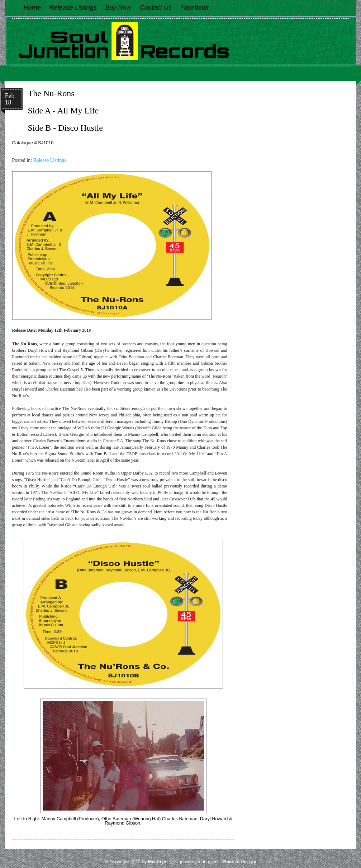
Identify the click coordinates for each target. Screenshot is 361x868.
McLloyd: (158, 862)
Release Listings (73, 8)
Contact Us (156, 8)
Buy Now (118, 8)
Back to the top (239, 862)
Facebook (194, 8)
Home (32, 8)
